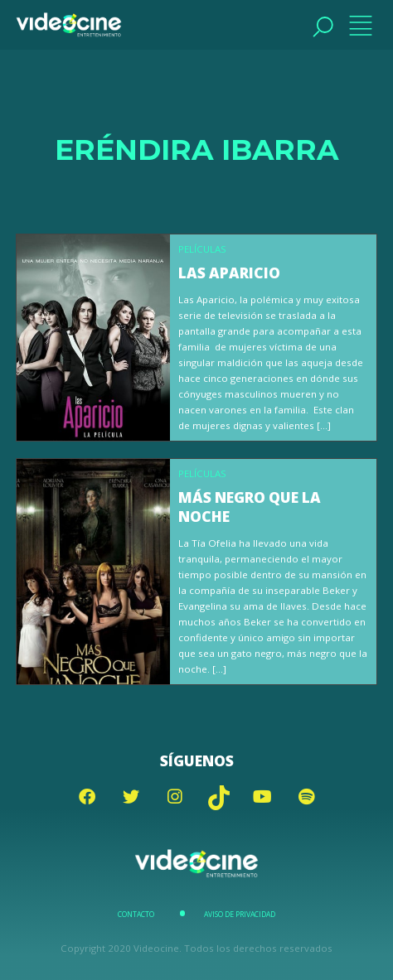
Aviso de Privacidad (240, 915)
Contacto (136, 915)
